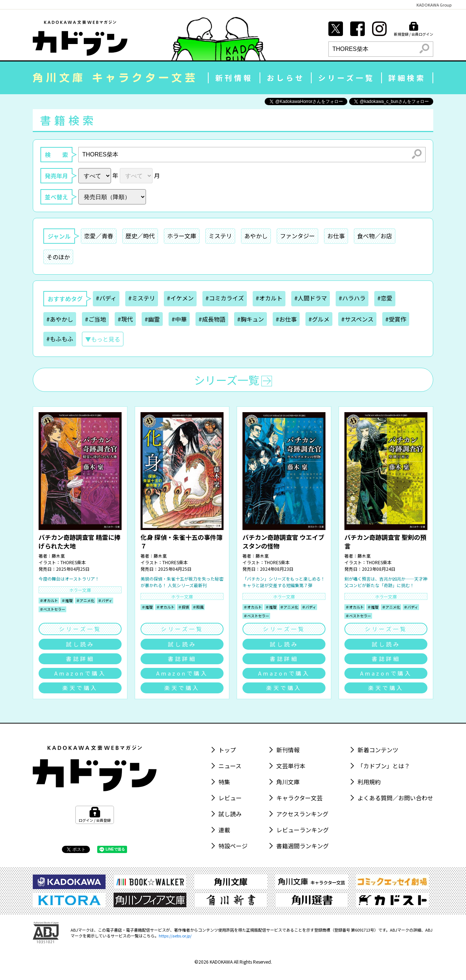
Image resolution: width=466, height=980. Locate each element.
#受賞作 (396, 319)
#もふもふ (60, 339)
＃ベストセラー (52, 609)
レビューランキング (303, 830)
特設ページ (233, 846)
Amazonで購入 (80, 673)
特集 (224, 782)
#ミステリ (142, 298)
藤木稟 (58, 556)
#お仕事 (286, 319)
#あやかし (60, 319)
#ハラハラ (352, 298)
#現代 (125, 319)
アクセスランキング (302, 814)
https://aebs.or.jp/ (175, 936)
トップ (227, 750)
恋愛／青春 (99, 236)
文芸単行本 (291, 766)
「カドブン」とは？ (384, 766)
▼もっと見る (103, 339)
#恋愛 (385, 298)
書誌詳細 (80, 659)
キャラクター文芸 (299, 798)
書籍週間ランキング (303, 846)
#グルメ (319, 319)
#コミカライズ (225, 298)
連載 (224, 830)
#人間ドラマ (311, 298)
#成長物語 (212, 319)
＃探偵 (183, 607)
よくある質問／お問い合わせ (395, 798)
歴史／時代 (140, 236)
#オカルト (269, 298)
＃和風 (198, 607)
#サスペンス (357, 319)
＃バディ (105, 600)
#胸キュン (250, 319)
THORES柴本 (73, 562)
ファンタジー (297, 236)
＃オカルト (49, 600)
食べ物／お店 (375, 236)
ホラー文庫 (182, 236)
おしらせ (286, 78)
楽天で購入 (80, 688)
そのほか (58, 257)
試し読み (80, 644)
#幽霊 (152, 319)
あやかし (256, 236)
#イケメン (180, 298)
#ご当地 (95, 319)
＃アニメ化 (85, 600)
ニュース (230, 766)
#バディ (106, 298)
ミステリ (220, 236)
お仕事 (336, 236)
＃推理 (67, 600)
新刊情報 (234, 78)
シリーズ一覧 (346, 78)
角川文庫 (288, 782)
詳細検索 (407, 78)
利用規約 (369, 782)
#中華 (179, 319)
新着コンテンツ (378, 750)
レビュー (230, 798)
